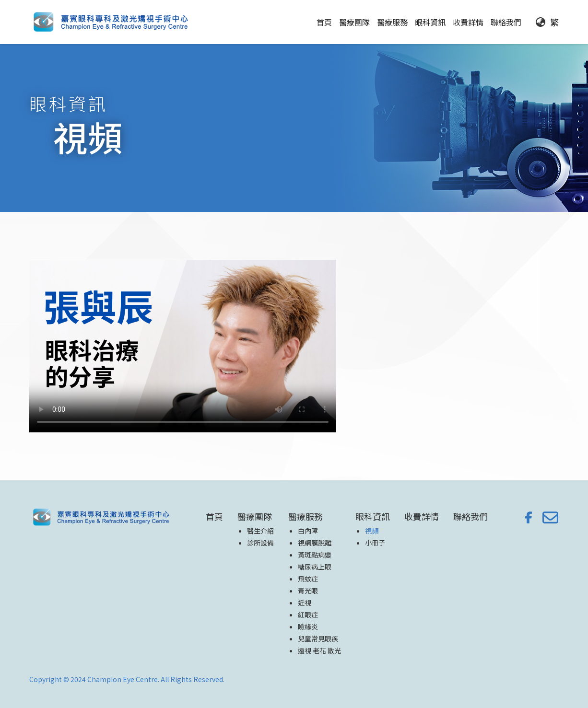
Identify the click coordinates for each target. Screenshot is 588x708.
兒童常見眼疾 (318, 638)
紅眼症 (308, 615)
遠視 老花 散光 (319, 650)
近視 (305, 603)
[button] (354, 22)
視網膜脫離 (315, 543)
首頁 (324, 22)
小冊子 (375, 543)
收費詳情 (468, 22)
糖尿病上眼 (315, 567)
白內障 (308, 531)
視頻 (372, 531)
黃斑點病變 (315, 555)
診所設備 (260, 543)
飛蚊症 (308, 579)
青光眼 (308, 591)
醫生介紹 (260, 531)
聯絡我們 (506, 22)
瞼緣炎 (308, 627)
